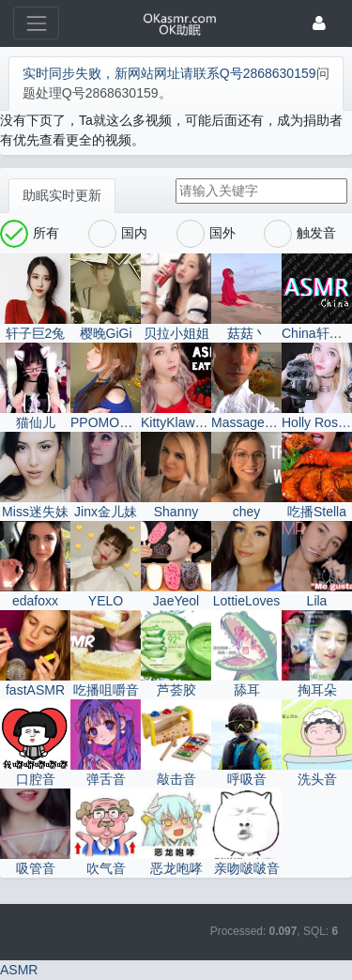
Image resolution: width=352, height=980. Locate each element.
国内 (118, 234)
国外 (206, 234)
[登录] (319, 23)
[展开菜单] (36, 23)
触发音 (300, 234)
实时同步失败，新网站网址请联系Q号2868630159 (169, 73)
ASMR (19, 970)
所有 (30, 234)
